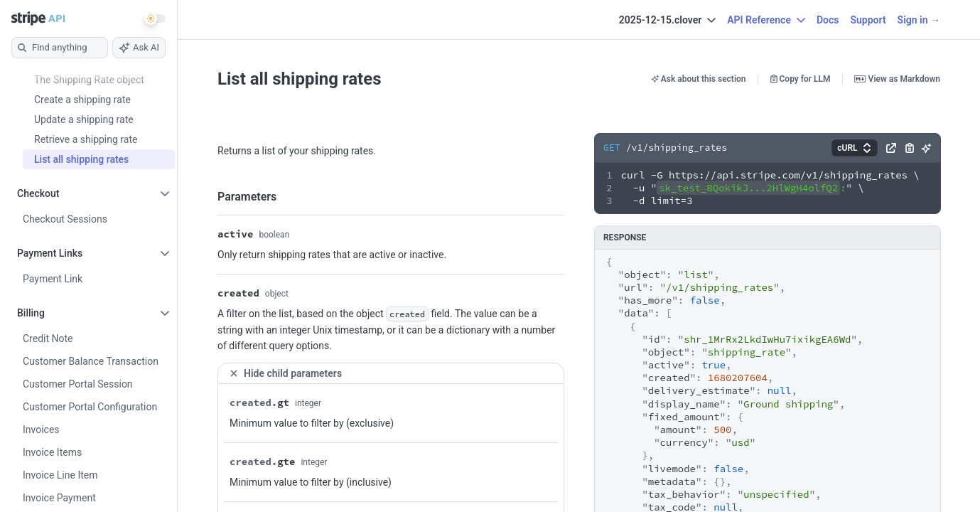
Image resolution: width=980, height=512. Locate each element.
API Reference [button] (766, 20)
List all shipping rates (300, 79)
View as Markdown (897, 79)
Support (868, 20)
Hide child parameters (285, 373)
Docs (828, 20)
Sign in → (919, 20)
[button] (854, 148)
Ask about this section (699, 79)
